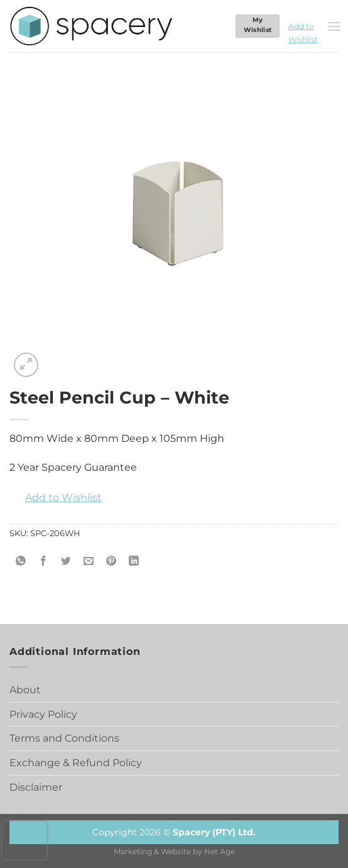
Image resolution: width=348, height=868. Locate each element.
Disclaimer (36, 787)
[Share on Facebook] (44, 562)
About (25, 690)
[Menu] (334, 26)
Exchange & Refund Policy (76, 763)
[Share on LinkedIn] (134, 562)
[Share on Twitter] (66, 562)
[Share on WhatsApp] (21, 562)
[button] (303, 26)
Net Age (220, 852)
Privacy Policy (43, 714)
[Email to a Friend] (89, 562)
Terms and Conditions (64, 738)
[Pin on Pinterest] (111, 562)
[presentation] (24, 840)
